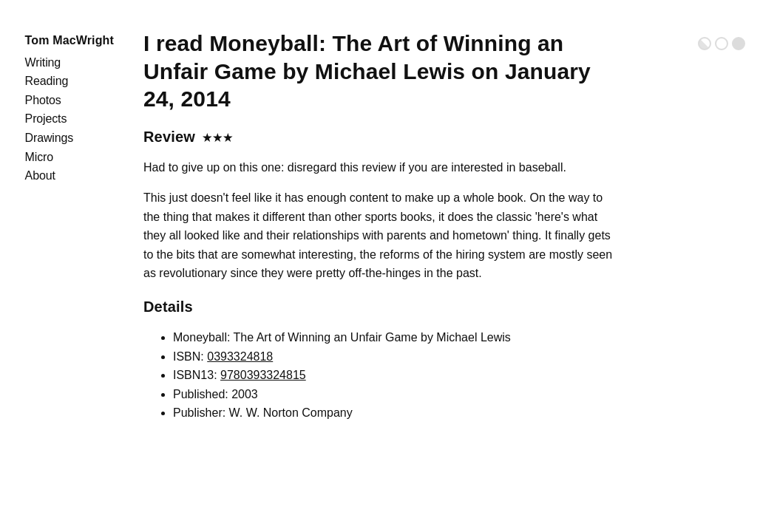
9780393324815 (263, 375)
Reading (47, 81)
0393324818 (240, 357)
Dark (739, 44)
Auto (705, 44)
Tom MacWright (69, 40)
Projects (46, 119)
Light (722, 44)
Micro (39, 157)
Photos (43, 100)
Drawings (50, 138)
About (40, 175)
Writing (43, 62)
